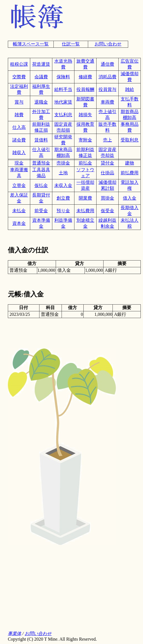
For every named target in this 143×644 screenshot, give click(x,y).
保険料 (63, 77)
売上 (107, 140)
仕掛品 (107, 173)
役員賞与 (107, 89)
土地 (63, 173)
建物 (130, 163)
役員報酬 (85, 89)
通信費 (107, 64)
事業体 (15, 633)
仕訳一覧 (71, 44)
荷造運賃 (41, 64)
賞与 (19, 102)
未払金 (19, 211)
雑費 (19, 115)
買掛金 (107, 198)
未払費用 (85, 211)
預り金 (63, 211)
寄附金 (85, 140)
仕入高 (19, 127)
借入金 (130, 198)
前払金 (85, 163)
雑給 (130, 89)
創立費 (63, 198)
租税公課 (19, 64)
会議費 (41, 77)
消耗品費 (107, 77)
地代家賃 (63, 102)
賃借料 (41, 140)
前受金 (41, 211)
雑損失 (85, 115)
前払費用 (130, 173)
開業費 (85, 198)
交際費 (19, 77)
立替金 (19, 185)
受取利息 (130, 140)
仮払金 (41, 185)
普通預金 (41, 163)
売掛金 (63, 163)
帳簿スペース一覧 (31, 44)
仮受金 (107, 211)
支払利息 (63, 115)
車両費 (107, 102)
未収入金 (63, 185)
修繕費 (85, 77)
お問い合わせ (108, 44)
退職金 (41, 102)
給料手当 (63, 89)
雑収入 (19, 153)
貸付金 (107, 163)
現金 (19, 163)
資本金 (19, 223)
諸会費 (19, 140)
